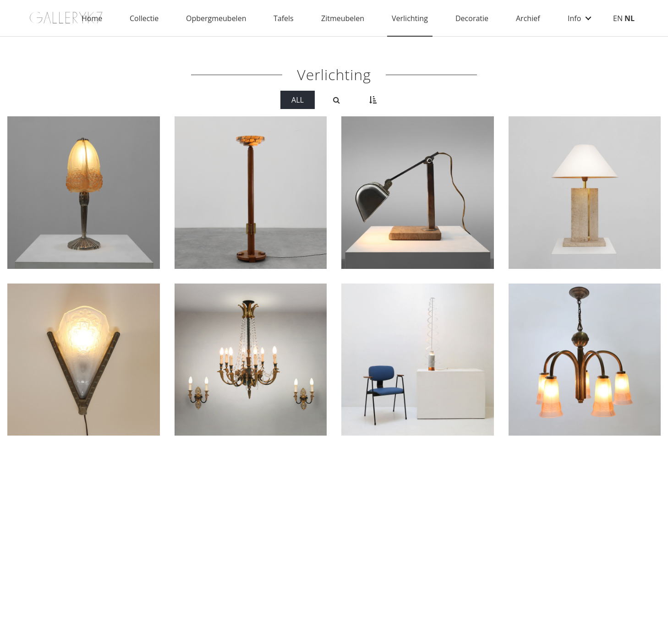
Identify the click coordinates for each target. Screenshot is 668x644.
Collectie (144, 18)
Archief (528, 18)
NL (630, 18)
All (298, 100)
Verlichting (410, 18)
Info (574, 18)
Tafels (284, 18)
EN (618, 18)
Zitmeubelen (343, 18)
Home (92, 18)
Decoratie (472, 18)
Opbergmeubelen (216, 18)
